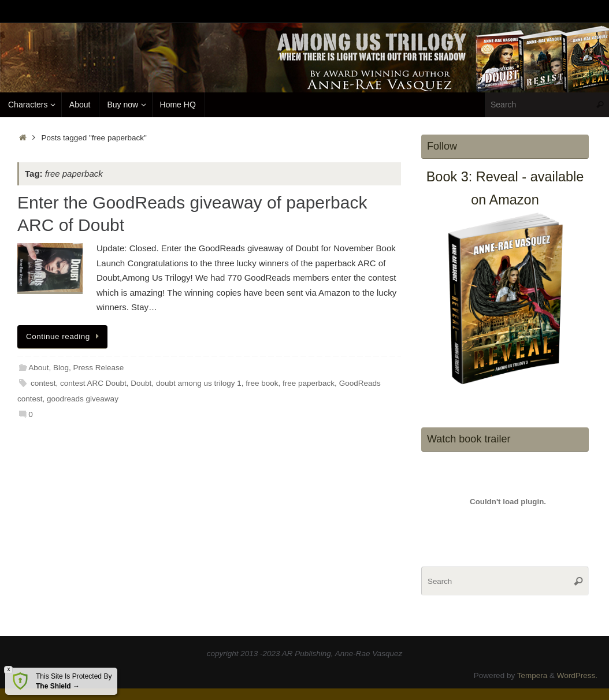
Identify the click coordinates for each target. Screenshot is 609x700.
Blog (61, 368)
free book (262, 383)
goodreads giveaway (83, 399)
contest (43, 383)
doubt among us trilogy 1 (199, 383)
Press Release (99, 368)
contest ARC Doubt (93, 383)
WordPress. (577, 675)
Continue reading (64, 336)
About (38, 368)
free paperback (309, 383)
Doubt (141, 383)
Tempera (532, 675)
